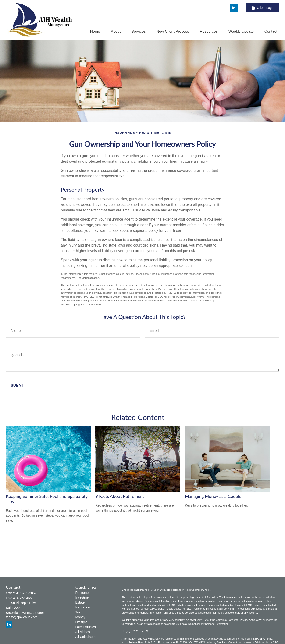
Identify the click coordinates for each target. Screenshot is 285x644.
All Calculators (86, 637)
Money (80, 617)
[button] (95, 31)
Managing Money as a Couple (213, 496)
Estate (80, 602)
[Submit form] (18, 386)
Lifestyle (81, 622)
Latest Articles (86, 627)
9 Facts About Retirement (120, 496)
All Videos (83, 632)
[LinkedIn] (234, 8)
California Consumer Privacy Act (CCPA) (239, 620)
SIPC (263, 639)
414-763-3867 (26, 593)
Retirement (83, 593)
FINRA (255, 639)
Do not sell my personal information (208, 624)
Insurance (83, 607)
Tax (78, 612)
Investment (83, 597)
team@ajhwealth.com (22, 617)
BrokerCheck (203, 590)
